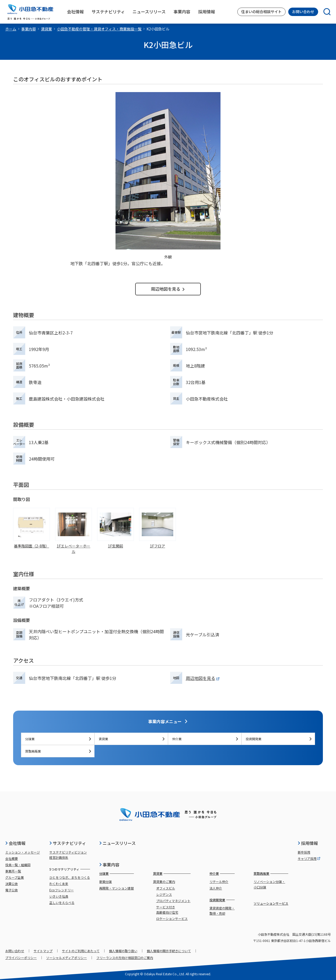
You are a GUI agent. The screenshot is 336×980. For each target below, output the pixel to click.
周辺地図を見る (168, 289)
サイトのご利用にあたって (81, 951)
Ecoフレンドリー (62, 890)
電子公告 (12, 890)
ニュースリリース (117, 843)
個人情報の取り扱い (123, 951)
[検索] (324, 12)
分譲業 (58, 739)
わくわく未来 (59, 884)
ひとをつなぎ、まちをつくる (70, 877)
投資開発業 (279, 739)
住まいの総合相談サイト (261, 12)
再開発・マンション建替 (117, 888)
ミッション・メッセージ (23, 852)
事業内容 (29, 29)
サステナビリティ (68, 843)
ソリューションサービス (271, 903)
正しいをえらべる (62, 902)
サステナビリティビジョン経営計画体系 (68, 855)
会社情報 (15, 843)
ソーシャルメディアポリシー (67, 958)
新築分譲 (106, 882)
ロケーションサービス (172, 918)
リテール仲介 (219, 882)
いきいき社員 (59, 896)
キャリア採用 (309, 858)
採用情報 (308, 843)
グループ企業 (15, 877)
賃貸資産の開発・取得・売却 (222, 911)
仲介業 (205, 739)
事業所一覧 (13, 871)
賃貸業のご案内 (164, 882)
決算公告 (12, 884)
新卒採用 (304, 852)
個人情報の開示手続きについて (169, 951)
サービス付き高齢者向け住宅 (167, 910)
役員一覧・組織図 (18, 865)
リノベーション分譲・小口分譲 (269, 884)
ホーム (11, 29)
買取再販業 (58, 751)
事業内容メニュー (168, 721)
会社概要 (12, 858)
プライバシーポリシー (21, 958)
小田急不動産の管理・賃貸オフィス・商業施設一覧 (99, 29)
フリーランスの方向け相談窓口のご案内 (125, 958)
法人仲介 (216, 888)
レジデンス (164, 894)
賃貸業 (46, 29)
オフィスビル (166, 888)
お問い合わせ (303, 12)
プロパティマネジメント (173, 901)
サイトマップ (43, 951)
